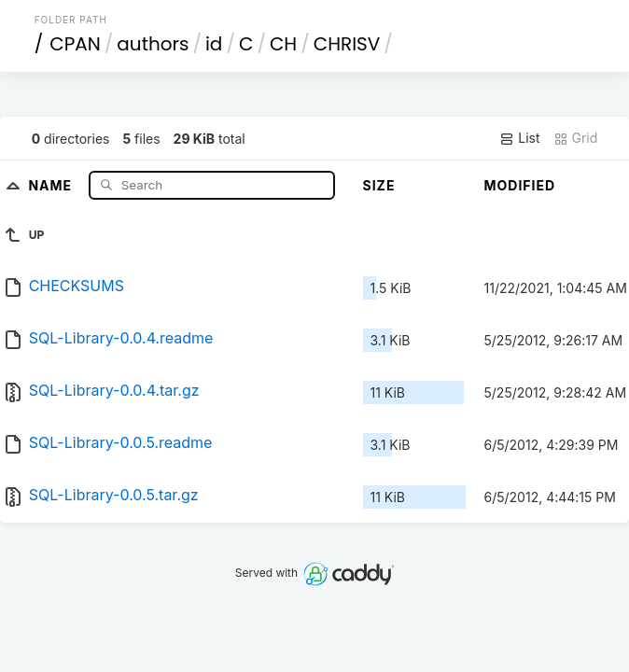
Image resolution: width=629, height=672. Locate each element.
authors (153, 44)
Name (52, 184)
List (519, 138)
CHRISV (347, 44)
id (214, 44)
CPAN (75, 44)
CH (283, 44)
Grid (576, 138)
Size (379, 185)
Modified (520, 185)
